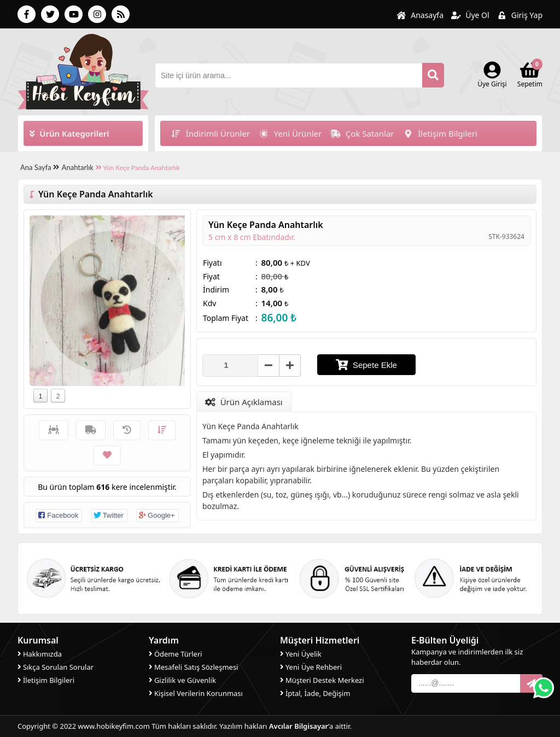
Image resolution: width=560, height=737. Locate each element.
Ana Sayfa (40, 167)
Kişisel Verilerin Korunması (196, 693)
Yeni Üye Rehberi (311, 666)
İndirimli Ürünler (210, 133)
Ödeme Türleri (176, 653)
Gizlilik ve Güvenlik (182, 680)
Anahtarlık (78, 167)
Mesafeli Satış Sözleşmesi (193, 666)
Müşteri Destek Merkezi (322, 680)
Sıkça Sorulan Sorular (56, 666)
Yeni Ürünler (290, 133)
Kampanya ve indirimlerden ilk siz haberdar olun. (467, 657)
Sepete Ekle (366, 365)
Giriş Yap (520, 15)
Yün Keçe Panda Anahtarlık (138, 168)
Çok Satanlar (362, 133)
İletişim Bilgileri (440, 133)
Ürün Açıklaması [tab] (244, 402)
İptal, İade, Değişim (315, 693)
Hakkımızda (40, 653)
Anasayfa (420, 15)
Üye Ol (470, 15)
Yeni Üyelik (301, 653)
